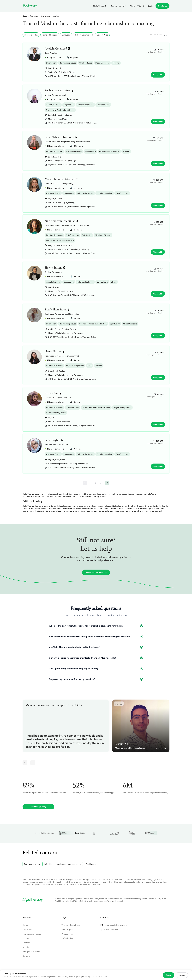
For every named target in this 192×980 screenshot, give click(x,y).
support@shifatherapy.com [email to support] (115, 925)
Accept (169, 975)
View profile (161, 748)
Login (150, 6)
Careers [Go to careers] (26, 956)
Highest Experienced (84, 35)
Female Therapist (50, 35)
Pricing (132, 6)
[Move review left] (25, 763)
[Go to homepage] (30, 6)
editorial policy (100, 511)
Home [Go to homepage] (25, 925)
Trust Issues (91, 864)
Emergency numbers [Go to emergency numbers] (32, 951)
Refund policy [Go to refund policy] (67, 938)
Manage (182, 975)
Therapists (34, 16)
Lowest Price (102, 35)
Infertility (48, 864)
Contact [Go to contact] (26, 943)
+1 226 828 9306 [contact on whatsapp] (111, 930)
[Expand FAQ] (142, 626)
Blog (145, 6)
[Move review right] (33, 763)
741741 (157, 899)
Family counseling (32, 864)
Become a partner (119, 6)
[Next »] (107, 483)
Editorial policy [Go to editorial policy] (68, 929)
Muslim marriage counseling (69, 864)
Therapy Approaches (32, 934)
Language (66, 35)
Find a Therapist (101, 6)
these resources (100, 901)
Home (25, 16)
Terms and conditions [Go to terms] (71, 925)
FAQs (139, 6)
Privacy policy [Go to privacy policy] (68, 934)
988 (76, 901)
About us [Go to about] (26, 947)
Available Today (31, 35)
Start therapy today (38, 807)
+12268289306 (29, 496)
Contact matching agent (96, 572)
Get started (163, 6)
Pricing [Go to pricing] (26, 938)
